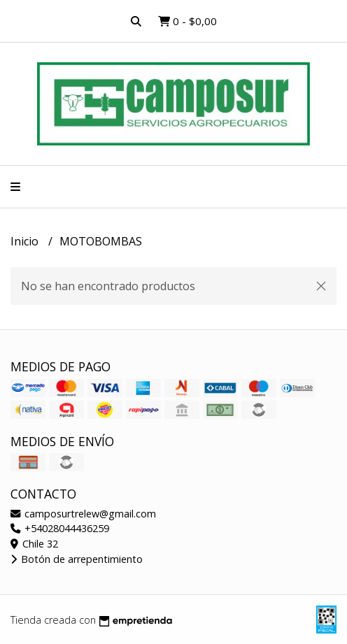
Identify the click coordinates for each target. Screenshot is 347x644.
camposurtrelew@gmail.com (83, 514)
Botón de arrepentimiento (77, 559)
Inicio (26, 241)
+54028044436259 (60, 528)
